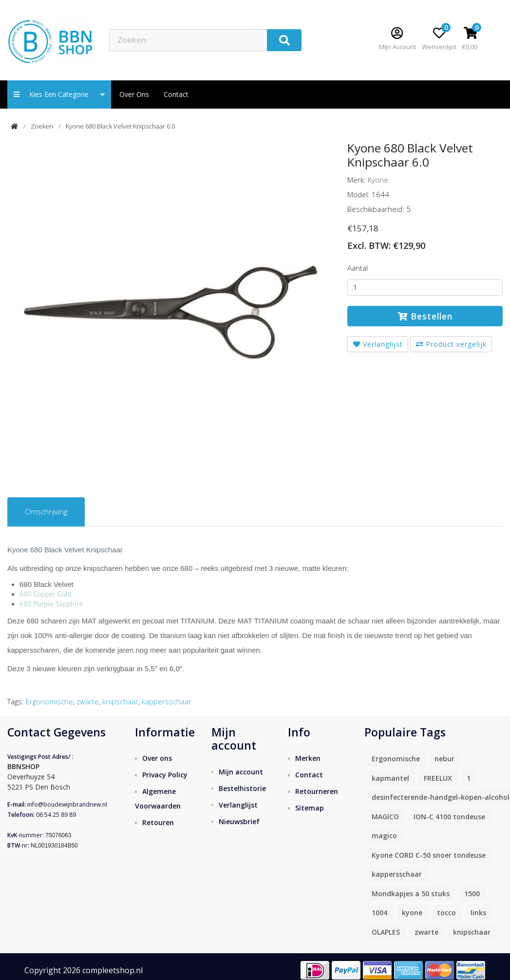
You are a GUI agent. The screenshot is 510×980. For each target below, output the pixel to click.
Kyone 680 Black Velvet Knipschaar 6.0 (120, 126)
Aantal (358, 268)
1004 (379, 913)
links (478, 913)
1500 (472, 894)
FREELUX (438, 778)
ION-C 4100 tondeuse (449, 817)
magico (384, 836)
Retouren (158, 822)
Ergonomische (49, 701)
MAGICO (385, 817)
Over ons (134, 94)
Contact (309, 775)
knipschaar (120, 701)
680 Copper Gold (46, 594)
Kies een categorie (59, 94)
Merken (308, 758)
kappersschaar (167, 701)
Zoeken (42, 126)
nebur (444, 759)
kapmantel (390, 778)
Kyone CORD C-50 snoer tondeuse (429, 855)
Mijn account (241, 772)
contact (176, 94)
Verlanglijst (378, 344)
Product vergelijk (451, 344)
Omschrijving (46, 511)
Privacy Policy (165, 775)
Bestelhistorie (242, 788)
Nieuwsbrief (239, 821)
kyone (412, 913)
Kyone (378, 180)
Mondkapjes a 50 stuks (411, 894)
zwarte (88, 701)
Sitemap (310, 808)
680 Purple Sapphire (51, 604)
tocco (446, 913)
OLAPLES (386, 932)
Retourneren (317, 791)
